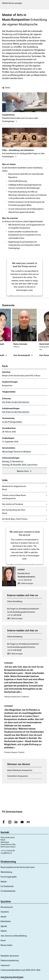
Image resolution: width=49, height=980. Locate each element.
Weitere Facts (24, 471)
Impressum (5, 965)
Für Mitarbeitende (8, 891)
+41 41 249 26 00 (14, 615)
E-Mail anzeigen (27, 583)
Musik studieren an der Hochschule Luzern (18, 867)
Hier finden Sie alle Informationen (16, 402)
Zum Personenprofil (23, 355)
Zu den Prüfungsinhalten (12, 422)
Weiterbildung (6, 872)
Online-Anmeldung (15, 601)
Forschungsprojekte (9, 877)
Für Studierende (7, 886)
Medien (4, 882)
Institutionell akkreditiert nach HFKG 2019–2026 (20, 970)
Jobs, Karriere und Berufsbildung (14, 936)
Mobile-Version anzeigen (12, 3)
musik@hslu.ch (6, 853)
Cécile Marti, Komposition (18, 776)
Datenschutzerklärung (10, 960)
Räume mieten (6, 945)
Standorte (5, 912)
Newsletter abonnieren (10, 956)
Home (3, 940)
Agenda (4, 926)
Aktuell (3, 917)
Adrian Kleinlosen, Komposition (20, 770)
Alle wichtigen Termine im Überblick (16, 452)
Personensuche (7, 907)
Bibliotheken (6, 921)
